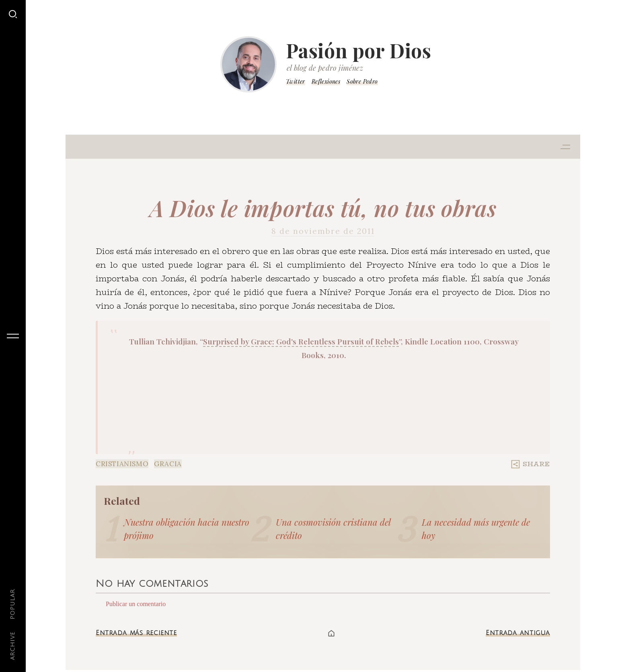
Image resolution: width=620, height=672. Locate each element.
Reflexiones (326, 81)
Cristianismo (122, 464)
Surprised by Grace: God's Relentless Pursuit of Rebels (301, 341)
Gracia (168, 464)
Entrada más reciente (136, 633)
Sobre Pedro (362, 81)
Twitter (296, 81)
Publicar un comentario (136, 604)
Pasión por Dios (359, 50)
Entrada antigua (518, 633)
